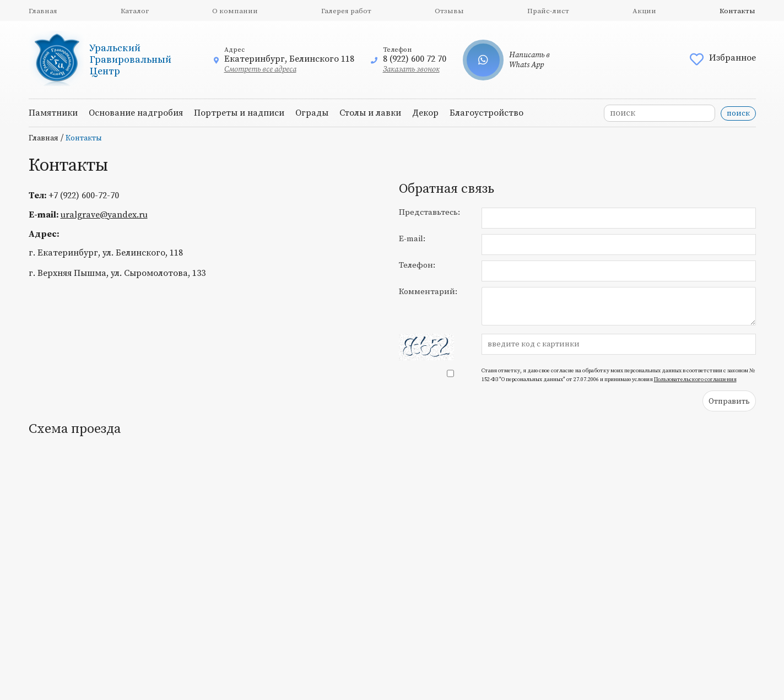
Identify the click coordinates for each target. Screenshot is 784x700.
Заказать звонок (411, 69)
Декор (425, 113)
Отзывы (449, 11)
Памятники (53, 113)
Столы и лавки (370, 113)
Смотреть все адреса (260, 69)
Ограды (312, 113)
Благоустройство (486, 113)
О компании (235, 11)
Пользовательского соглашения (695, 379)
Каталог (135, 11)
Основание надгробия (136, 113)
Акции (644, 11)
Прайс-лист (548, 11)
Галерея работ (346, 11)
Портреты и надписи (239, 113)
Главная (43, 11)
